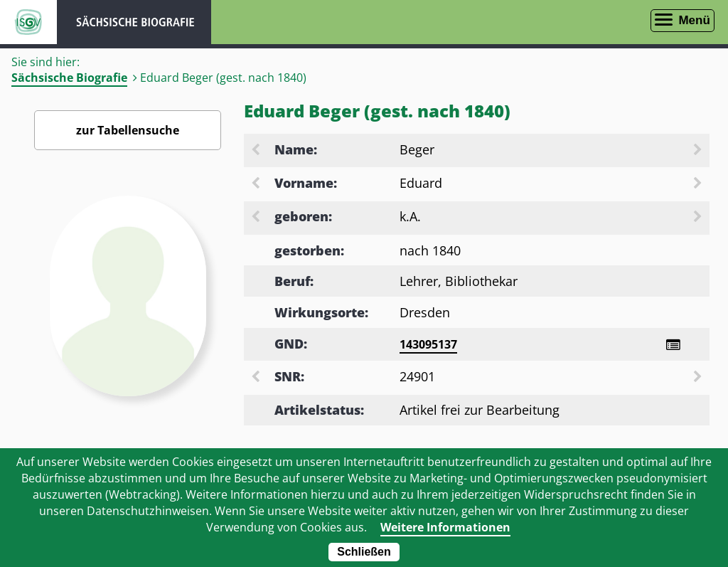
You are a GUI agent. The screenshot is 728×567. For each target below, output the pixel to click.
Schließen (364, 552)
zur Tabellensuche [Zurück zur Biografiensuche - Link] (128, 130)
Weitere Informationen (445, 527)
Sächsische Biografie (69, 78)
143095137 (428, 344)
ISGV (28, 22)
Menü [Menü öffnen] (694, 20)
